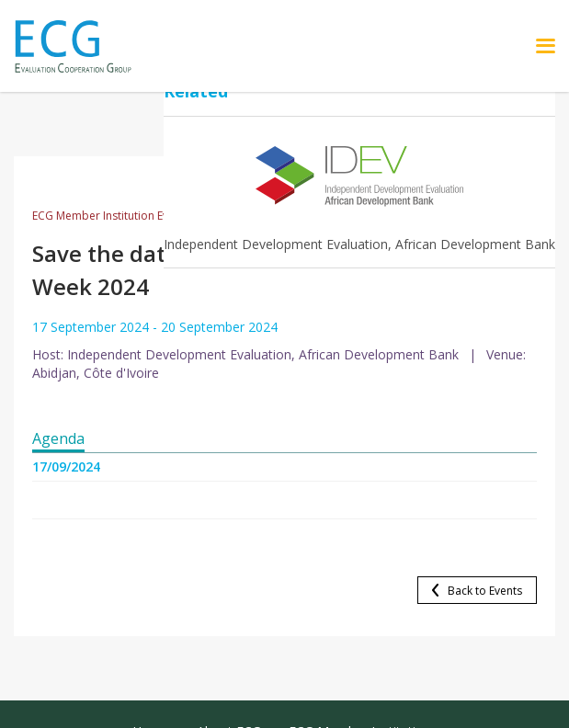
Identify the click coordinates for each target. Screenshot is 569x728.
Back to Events (485, 591)
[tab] (58, 439)
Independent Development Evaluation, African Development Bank (359, 244)
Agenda (58, 438)
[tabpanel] (284, 489)
